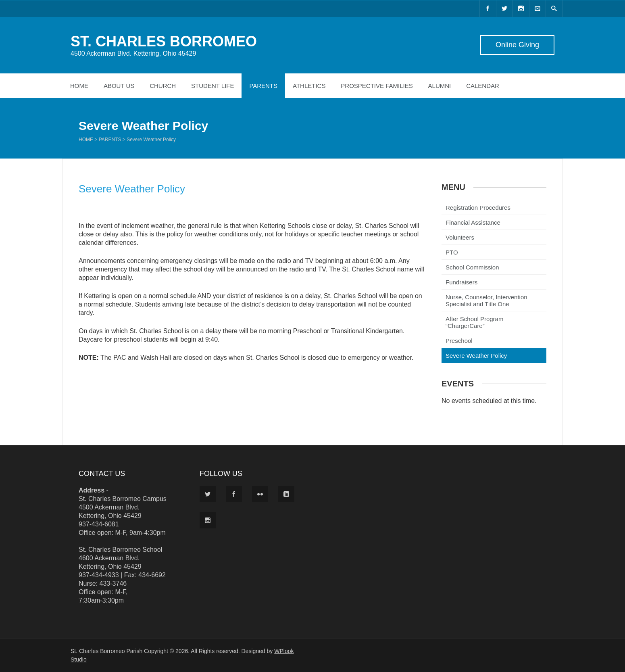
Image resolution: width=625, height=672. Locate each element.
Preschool (459, 341)
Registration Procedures (478, 208)
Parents (263, 86)
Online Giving (517, 45)
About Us (119, 86)
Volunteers (460, 237)
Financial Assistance (473, 222)
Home (79, 86)
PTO (452, 252)
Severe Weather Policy (476, 356)
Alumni (440, 86)
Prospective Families (377, 86)
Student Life (212, 86)
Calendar (483, 86)
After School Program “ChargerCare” (474, 322)
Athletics (309, 86)
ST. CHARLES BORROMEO (164, 41)
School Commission (472, 267)
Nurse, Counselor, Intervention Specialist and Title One (486, 301)
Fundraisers (461, 282)
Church (163, 86)
